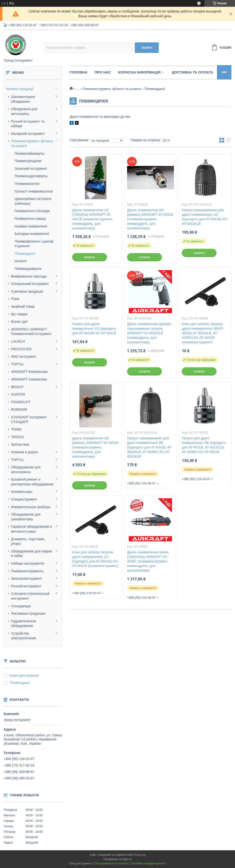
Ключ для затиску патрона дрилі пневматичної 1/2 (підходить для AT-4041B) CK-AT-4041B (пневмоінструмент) (95, 559)
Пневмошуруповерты (31, 176)
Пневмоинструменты (27, 571)
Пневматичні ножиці (30, 219)
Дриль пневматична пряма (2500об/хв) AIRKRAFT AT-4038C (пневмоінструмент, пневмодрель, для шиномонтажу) (148, 561)
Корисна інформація (139, 72)
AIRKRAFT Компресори (29, 372)
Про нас (103, 72)
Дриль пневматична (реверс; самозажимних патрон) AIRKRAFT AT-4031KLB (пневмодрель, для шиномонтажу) (150, 333)
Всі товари (19, 314)
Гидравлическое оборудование (24, 624)
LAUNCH (18, 341)
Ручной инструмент (26, 586)
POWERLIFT (21, 402)
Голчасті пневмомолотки (34, 191)
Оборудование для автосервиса (26, 470)
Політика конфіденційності (149, 863)
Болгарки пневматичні (32, 234)
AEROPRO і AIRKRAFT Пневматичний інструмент (31, 332)
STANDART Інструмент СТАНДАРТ (29, 420)
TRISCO (17, 437)
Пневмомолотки (27, 184)
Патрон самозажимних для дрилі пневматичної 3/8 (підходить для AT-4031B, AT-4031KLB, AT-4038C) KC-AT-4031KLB (150, 447)
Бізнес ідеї (19, 322)
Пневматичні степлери (32, 211)
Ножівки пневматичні (31, 226)
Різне (15, 299)
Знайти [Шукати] (147, 48)
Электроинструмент (26, 579)
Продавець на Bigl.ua (117, 859)
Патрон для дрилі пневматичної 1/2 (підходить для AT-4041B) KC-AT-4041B (94, 329)
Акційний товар (23, 306)
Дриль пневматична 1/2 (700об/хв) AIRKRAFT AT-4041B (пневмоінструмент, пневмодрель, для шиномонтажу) (92, 219)
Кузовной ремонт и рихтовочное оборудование (32, 482)
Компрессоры (22, 492)
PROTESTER (21, 349)
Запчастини (20, 444)
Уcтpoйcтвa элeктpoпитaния (23, 636)
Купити (89, 257)
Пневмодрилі (25, 254)
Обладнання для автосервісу (24, 111)
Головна (78, 72)
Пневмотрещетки (28, 161)
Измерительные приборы (31, 507)
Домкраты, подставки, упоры (28, 541)
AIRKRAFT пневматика (29, 379)
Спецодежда (21, 606)
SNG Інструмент (24, 357)
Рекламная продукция (28, 613)
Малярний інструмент (28, 134)
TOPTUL (18, 364)
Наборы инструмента (28, 563)
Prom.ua (140, 855)
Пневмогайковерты (29, 153)
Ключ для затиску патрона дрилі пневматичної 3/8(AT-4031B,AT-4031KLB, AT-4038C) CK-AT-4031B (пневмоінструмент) (203, 333)
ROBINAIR (19, 409)
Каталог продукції (20, 89)
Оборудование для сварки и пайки (32, 554)
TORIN (16, 429)
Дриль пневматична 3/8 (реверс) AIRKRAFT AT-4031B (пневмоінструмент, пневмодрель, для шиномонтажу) (150, 219)
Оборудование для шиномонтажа (26, 517)
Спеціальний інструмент (30, 284)
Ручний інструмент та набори (28, 124)
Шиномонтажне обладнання (23, 99)
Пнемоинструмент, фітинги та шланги (32, 143)
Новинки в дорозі (24, 452)
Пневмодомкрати (28, 269)
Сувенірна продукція (27, 291)
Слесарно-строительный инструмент (30, 596)
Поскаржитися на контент (111, 863)
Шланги (21, 261)
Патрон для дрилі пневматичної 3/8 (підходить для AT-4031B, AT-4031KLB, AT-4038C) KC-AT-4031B (204, 445)
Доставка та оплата (193, 72)
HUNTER (18, 394)
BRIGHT (17, 387)
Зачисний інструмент (31, 169)
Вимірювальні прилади (29, 276)
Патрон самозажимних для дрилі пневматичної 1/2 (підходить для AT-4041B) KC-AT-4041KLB (205, 217)
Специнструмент (24, 499)
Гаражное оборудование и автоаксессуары (32, 529)
